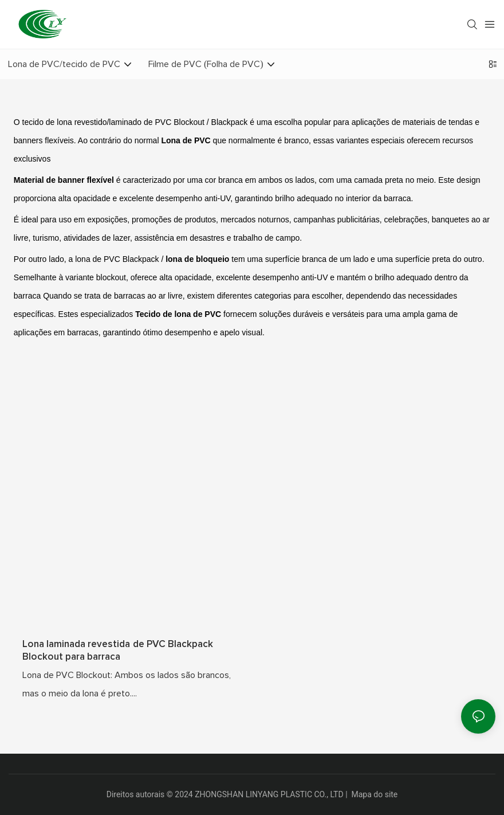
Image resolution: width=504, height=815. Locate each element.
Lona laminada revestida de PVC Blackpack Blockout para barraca (118, 651)
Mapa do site (375, 794)
